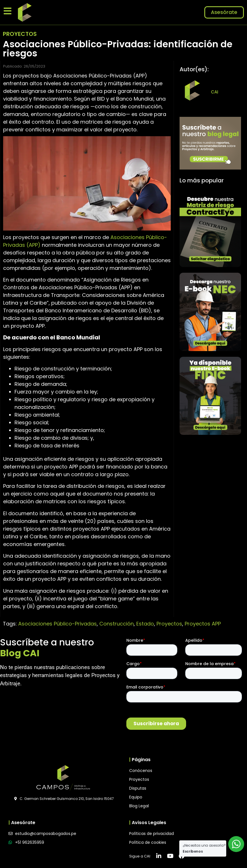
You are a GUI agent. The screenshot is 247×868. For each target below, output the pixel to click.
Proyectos (169, 624)
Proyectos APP (203, 624)
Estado (145, 624)
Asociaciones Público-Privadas (57, 624)
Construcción (117, 624)
